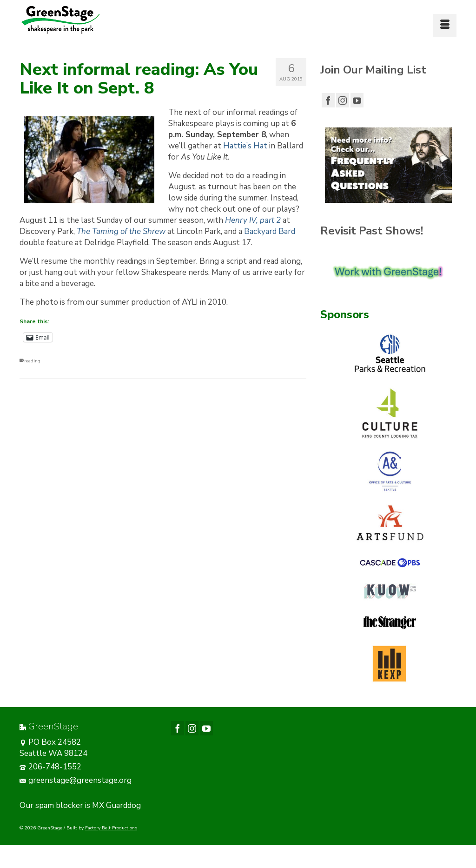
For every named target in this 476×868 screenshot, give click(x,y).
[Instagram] (343, 100)
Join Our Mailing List (373, 70)
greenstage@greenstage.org (76, 780)
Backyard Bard (270, 231)
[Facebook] (328, 100)
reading (32, 361)
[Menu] (445, 26)
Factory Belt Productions (111, 828)
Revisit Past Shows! (372, 231)
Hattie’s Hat (245, 146)
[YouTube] (357, 100)
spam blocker (59, 805)
